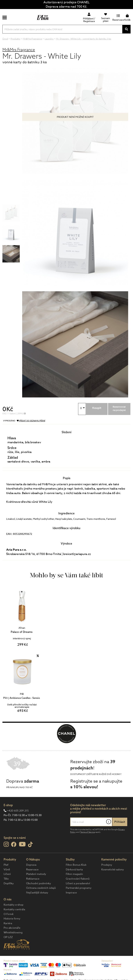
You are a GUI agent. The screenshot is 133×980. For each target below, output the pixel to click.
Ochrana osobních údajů (41, 888)
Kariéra (8, 923)
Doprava (31, 865)
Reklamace (33, 879)
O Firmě (8, 914)
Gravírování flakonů (78, 879)
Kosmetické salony (113, 869)
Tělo (6, 879)
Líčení (7, 874)
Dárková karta (74, 869)
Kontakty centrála (14, 909)
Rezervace (32, 869)
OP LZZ (8, 937)
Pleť (6, 865)
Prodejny (107, 865)
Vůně (7, 869)
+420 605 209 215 (18, 811)
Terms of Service (88, 832)
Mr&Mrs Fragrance (19, 50)
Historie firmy (12, 919)
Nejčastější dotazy (37, 893)
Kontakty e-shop (14, 905)
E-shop (8, 805)
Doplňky (9, 883)
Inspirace (71, 893)
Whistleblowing (13, 932)
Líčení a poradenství (78, 883)
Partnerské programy (79, 888)
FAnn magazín (74, 874)
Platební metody (36, 874)
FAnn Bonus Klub (76, 865)
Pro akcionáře (12, 928)
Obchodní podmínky (39, 883)
